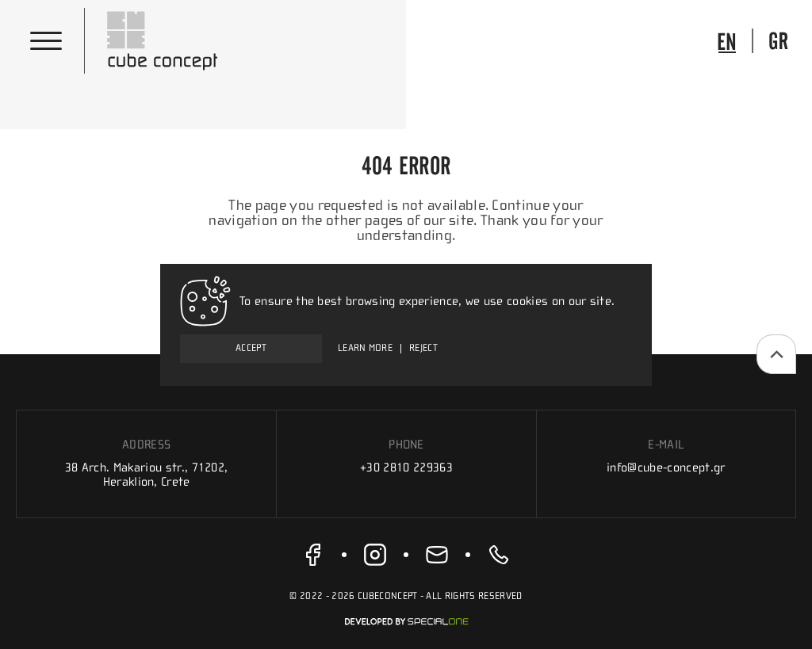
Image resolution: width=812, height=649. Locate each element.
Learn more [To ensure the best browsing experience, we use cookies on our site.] (365, 349)
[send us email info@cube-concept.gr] (437, 555)
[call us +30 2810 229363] (499, 555)
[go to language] (727, 41)
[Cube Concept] (163, 41)
